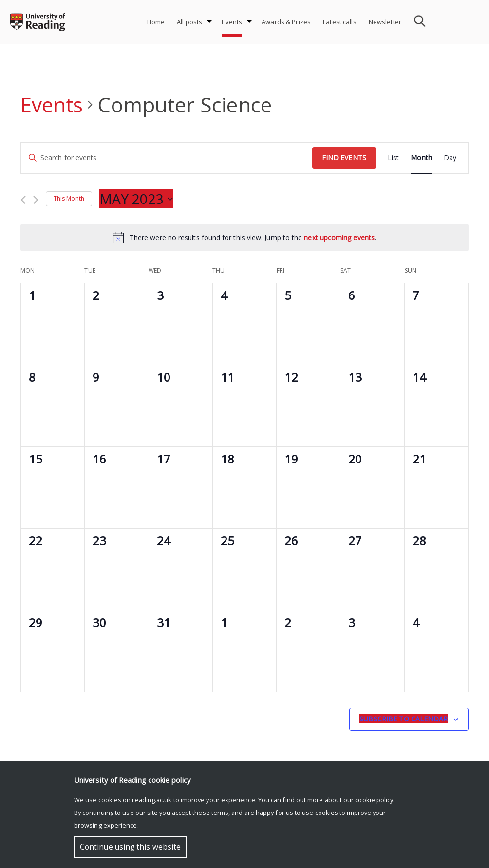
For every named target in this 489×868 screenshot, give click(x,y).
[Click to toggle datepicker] (136, 199)
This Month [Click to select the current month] (69, 198)
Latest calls (340, 22)
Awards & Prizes (286, 22)
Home (156, 22)
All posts (189, 22)
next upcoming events (339, 237)
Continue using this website (130, 847)
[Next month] (36, 200)
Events (232, 22)
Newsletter (385, 22)
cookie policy (374, 800)
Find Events (344, 157)
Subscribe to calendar (404, 719)
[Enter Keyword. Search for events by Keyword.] (167, 158)
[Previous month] (23, 200)
